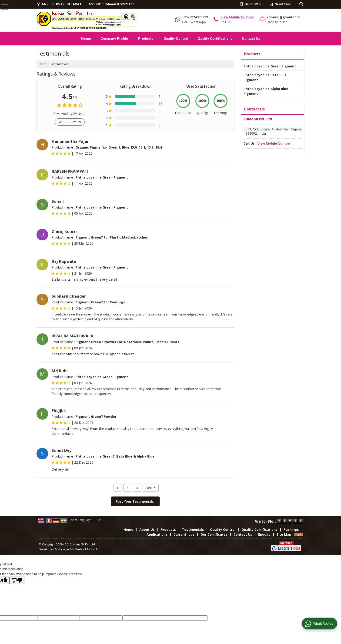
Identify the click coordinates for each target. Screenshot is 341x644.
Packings (291, 529)
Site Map (284, 534)
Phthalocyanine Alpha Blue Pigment (266, 91)
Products (147, 39)
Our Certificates (214, 534)
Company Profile (116, 39)
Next (151, 488)
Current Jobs (184, 534)
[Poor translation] (17, 580)
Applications (157, 534)
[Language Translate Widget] (84, 520)
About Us (147, 529)
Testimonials (193, 529)
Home (86, 39)
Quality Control (176, 39)
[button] (237, 17)
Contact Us (251, 39)
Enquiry (264, 534)
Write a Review (70, 122)
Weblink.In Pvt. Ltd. (88, 549)
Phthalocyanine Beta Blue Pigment (265, 77)
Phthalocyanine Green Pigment (270, 66)
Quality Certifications (215, 39)
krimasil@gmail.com (283, 17)
